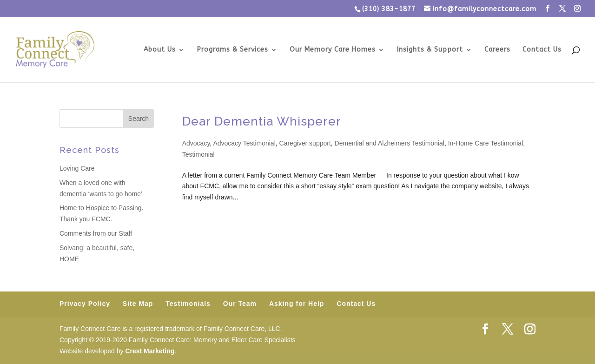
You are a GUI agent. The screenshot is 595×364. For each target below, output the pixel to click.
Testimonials (188, 304)
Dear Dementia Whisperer (262, 121)
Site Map (138, 304)
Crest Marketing (150, 351)
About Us (160, 50)
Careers (497, 50)
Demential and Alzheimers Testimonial (390, 143)
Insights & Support (430, 50)
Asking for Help (297, 304)
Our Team (240, 304)
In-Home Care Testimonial (486, 143)
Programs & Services (233, 50)
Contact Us (542, 50)
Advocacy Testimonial (244, 143)
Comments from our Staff (96, 233)
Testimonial (198, 154)
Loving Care (77, 168)
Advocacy (196, 143)
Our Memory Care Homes (333, 50)
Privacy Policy (85, 304)
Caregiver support (305, 143)
